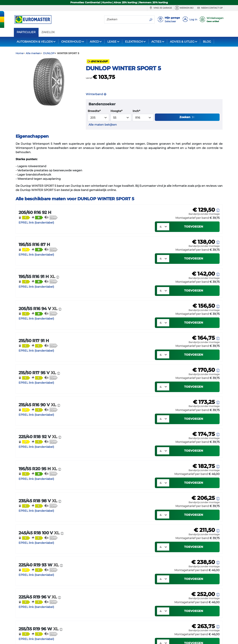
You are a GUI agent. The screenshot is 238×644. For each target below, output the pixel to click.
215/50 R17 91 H (34, 341)
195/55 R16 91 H (38, 277)
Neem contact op (210, 8)
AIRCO (94, 42)
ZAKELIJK (48, 32)
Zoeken (185, 117)
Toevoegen (194, 227)
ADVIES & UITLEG (182, 42)
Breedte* (94, 111)
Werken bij (184, 8)
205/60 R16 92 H (35, 212)
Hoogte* (116, 111)
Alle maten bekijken (103, 125)
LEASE (112, 42)
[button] (24, 218)
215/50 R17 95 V (38, 373)
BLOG (207, 42)
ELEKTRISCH (134, 42)
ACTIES (156, 42)
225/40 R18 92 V (39, 437)
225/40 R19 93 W (39, 565)
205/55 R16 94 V (39, 309)
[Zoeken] (126, 19)
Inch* (136, 111)
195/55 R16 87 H (34, 244)
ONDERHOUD (71, 42)
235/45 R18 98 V (39, 501)
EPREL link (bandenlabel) (36, 223)
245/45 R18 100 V (40, 533)
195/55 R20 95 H (38, 469)
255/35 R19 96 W (39, 629)
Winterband (96, 94)
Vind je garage (160, 8)
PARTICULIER (26, 32)
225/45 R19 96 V (38, 597)
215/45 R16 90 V (38, 405)
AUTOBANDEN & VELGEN (35, 42)
